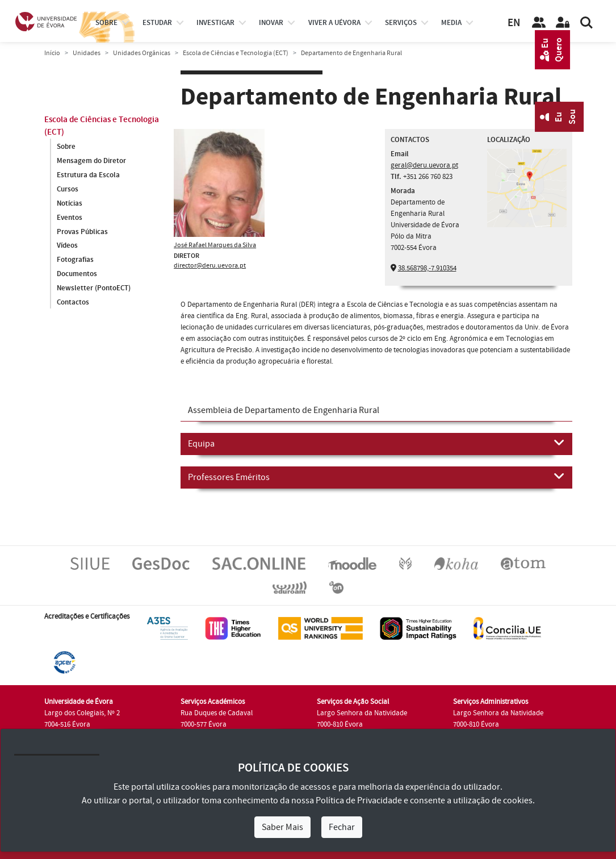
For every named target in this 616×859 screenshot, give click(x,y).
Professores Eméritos (376, 477)
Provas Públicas (82, 232)
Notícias (70, 203)
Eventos (70, 218)
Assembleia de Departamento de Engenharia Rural (284, 410)
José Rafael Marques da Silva (215, 245)
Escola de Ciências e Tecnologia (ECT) (236, 53)
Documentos (77, 274)
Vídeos (67, 246)
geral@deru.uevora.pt (424, 165)
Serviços (401, 23)
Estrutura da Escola (88, 175)
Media (451, 23)
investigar (215, 23)
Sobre (106, 23)
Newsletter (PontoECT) (94, 289)
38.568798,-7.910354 (427, 268)
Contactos (73, 303)
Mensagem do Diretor (91, 161)
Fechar (342, 827)
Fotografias (75, 260)
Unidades (87, 53)
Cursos (68, 189)
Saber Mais (282, 827)
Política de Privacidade (359, 800)
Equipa (376, 443)
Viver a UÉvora (334, 23)
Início (52, 53)
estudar (157, 23)
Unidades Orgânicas (142, 53)
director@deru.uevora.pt (210, 266)
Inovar (271, 23)
